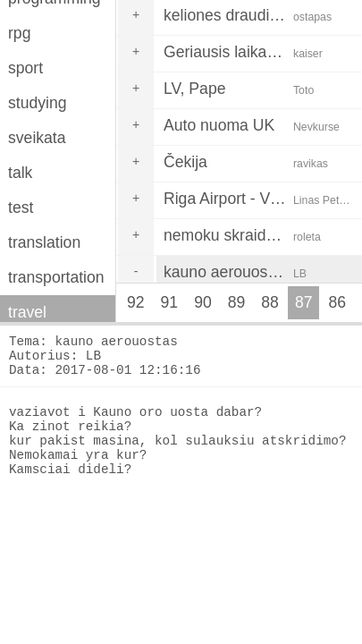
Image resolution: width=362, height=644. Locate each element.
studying (38, 103)
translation (44, 242)
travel (27, 312)
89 (237, 302)
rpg (19, 33)
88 (270, 302)
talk (20, 173)
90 (203, 302)
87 (304, 302)
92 (136, 302)
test (21, 208)
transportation (56, 277)
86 (337, 302)
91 (170, 302)
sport (25, 68)
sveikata (37, 138)
